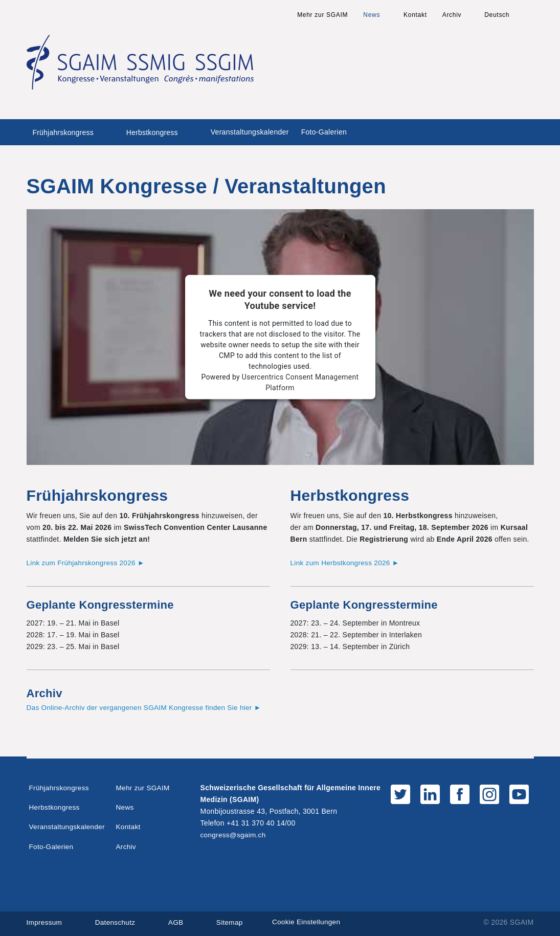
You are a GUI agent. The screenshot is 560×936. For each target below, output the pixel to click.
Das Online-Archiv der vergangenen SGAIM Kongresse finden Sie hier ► (148, 707)
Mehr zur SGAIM (322, 15)
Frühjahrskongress (63, 132)
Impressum (45, 922)
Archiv (452, 15)
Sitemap (233, 922)
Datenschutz (117, 922)
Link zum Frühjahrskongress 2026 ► (88, 563)
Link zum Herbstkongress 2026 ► (347, 563)
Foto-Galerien (324, 132)
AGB (178, 922)
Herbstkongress (152, 132)
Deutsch (497, 15)
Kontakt (415, 15)
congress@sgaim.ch (234, 834)
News (372, 15)
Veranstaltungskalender (250, 132)
